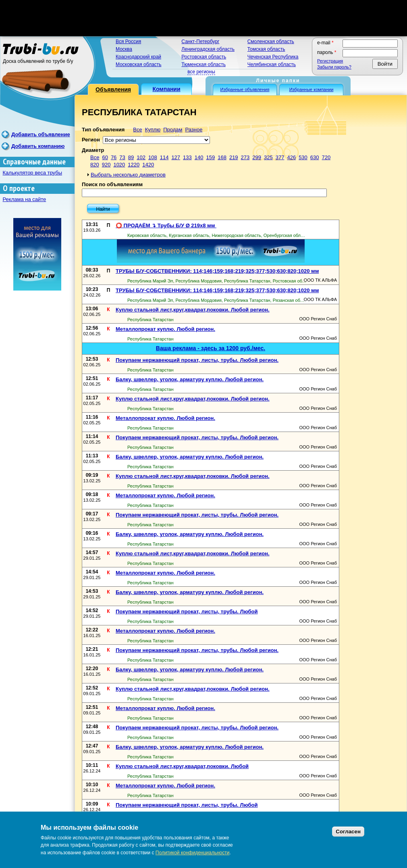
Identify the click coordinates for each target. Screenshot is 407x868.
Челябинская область (272, 64)
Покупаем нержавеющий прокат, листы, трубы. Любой (187, 612)
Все (137, 130)
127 (176, 157)
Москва (124, 49)
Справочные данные (34, 162)
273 (245, 157)
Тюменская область (203, 64)
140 (199, 157)
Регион (91, 140)
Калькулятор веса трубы (33, 173)
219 (234, 157)
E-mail (325, 43)
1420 (148, 165)
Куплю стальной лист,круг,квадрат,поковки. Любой (182, 766)
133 (187, 157)
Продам (173, 130)
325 (268, 157)
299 (257, 157)
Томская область (266, 49)
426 (291, 157)
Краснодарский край (138, 57)
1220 (134, 165)
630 (315, 157)
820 (95, 165)
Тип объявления (103, 130)
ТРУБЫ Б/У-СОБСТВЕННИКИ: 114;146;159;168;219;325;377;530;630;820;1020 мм (217, 271)
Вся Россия (128, 42)
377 (280, 157)
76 (114, 157)
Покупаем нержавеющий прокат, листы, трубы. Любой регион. (197, 360)
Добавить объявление (41, 134)
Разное (194, 130)
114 (164, 157)
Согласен (348, 832)
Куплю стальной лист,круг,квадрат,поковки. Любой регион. (193, 310)
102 (141, 157)
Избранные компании (311, 89)
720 (326, 157)
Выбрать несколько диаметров (128, 175)
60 (105, 157)
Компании (166, 89)
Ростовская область (204, 57)
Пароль (327, 52)
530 (303, 157)
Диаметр (93, 150)
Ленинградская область (208, 49)
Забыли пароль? (334, 67)
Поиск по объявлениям (112, 184)
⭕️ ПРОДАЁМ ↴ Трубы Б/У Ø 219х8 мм (166, 225)
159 (211, 157)
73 (122, 157)
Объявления (113, 89)
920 (106, 165)
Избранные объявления (245, 89)
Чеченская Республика (273, 57)
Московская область (139, 64)
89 (131, 157)
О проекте (19, 188)
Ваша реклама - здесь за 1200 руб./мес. (211, 348)
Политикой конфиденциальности (193, 853)
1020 (119, 165)
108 (153, 157)
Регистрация (330, 61)
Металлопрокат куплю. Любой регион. (165, 329)
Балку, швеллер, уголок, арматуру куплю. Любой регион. (190, 379)
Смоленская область (271, 42)
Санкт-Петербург (200, 42)
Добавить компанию (38, 146)
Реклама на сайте (25, 199)
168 (222, 157)
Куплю (153, 130)
